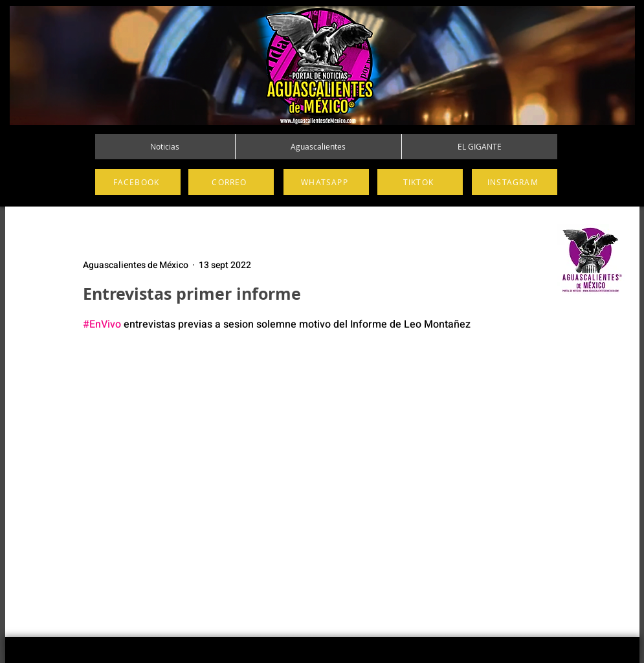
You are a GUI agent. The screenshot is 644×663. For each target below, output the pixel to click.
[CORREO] (231, 182)
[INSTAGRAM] (515, 182)
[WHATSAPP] (326, 182)
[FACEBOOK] (138, 182)
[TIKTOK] (420, 182)
